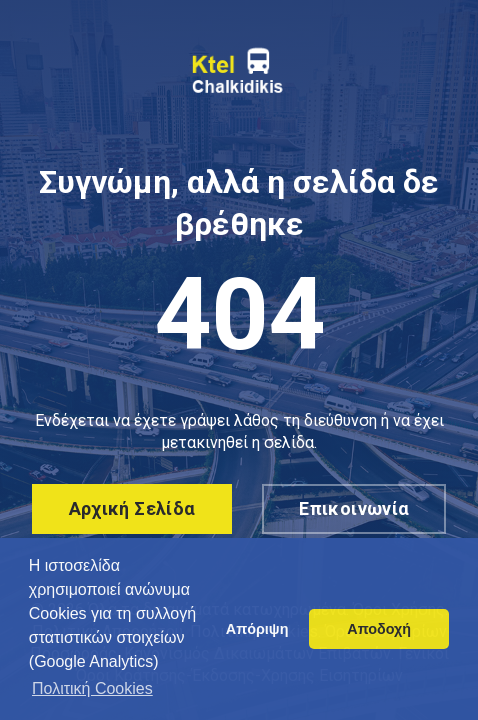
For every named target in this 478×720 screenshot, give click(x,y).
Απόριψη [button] (257, 629)
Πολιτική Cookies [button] (92, 688)
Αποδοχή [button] (379, 629)
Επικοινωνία (354, 508)
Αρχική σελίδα (132, 508)
